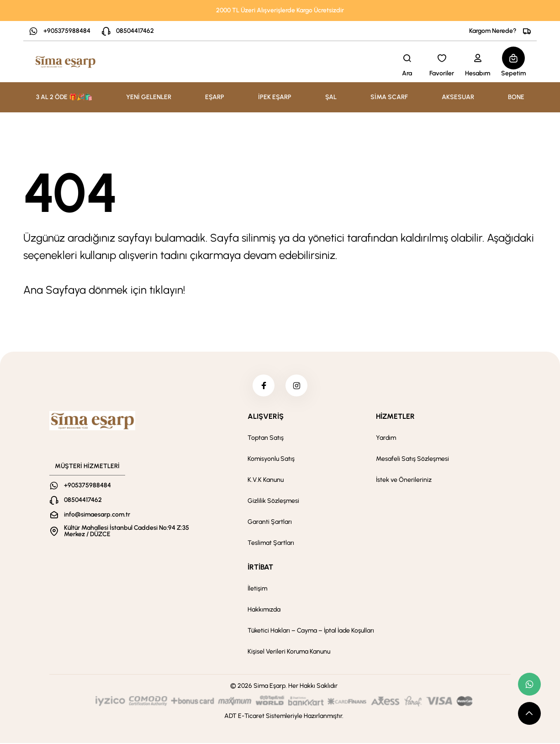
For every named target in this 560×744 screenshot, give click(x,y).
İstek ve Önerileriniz (404, 481)
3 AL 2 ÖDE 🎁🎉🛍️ (64, 97)
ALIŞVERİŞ (266, 417)
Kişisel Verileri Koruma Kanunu (289, 652)
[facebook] (263, 386)
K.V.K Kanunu (266, 481)
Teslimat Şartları (271, 544)
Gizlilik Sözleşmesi (273, 502)
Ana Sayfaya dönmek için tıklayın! (104, 290)
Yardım (386, 439)
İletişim (257, 589)
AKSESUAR (458, 97)
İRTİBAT (260, 568)
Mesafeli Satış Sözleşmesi (412, 460)
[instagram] (297, 386)
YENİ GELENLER (149, 97)
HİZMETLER (395, 417)
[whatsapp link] (529, 684)
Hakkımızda (264, 610)
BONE (516, 97)
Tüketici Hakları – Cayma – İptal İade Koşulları (311, 631)
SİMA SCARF (389, 97)
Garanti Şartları (270, 523)
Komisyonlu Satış (271, 460)
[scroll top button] (529, 713)
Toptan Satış (266, 439)
